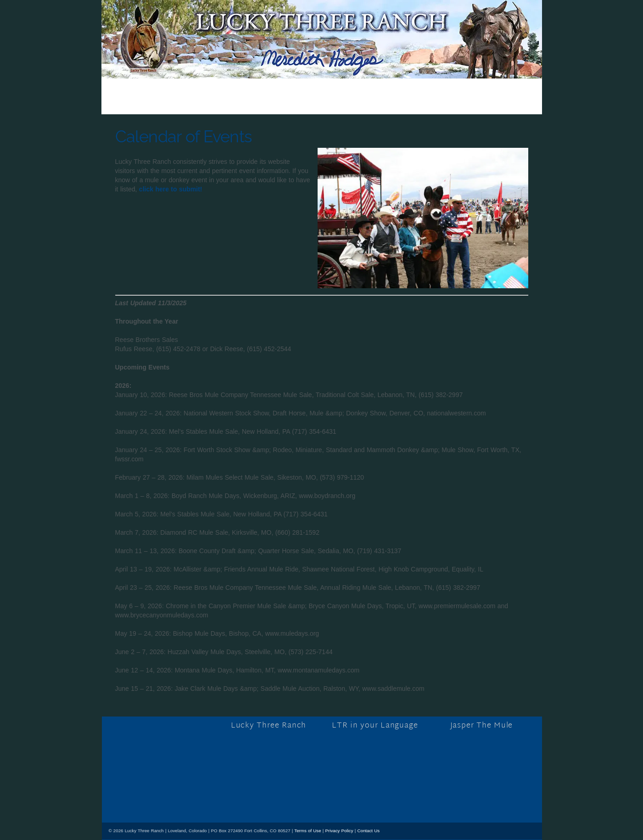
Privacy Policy (339, 831)
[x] (142, 797)
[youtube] (161, 797)
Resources (418, 103)
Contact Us (368, 831)
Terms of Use (308, 831)
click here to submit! (171, 189)
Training (319, 103)
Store (229, 103)
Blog (189, 103)
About (271, 103)
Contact (475, 103)
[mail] (179, 797)
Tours (366, 103)
